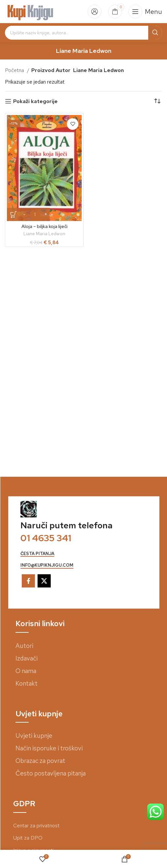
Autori (24, 646)
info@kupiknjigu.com (47, 565)
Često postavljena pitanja (51, 773)
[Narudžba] (157, 101)
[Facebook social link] (28, 581)
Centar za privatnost (36, 826)
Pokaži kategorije (35, 101)
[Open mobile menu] (145, 12)
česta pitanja (37, 554)
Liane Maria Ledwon (44, 234)
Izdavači (27, 658)
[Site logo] (30, 11)
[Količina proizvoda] (35, 214)
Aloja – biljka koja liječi (44, 226)
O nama (26, 671)
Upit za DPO (28, 838)
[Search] (83, 33)
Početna (15, 70)
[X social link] (44, 581)
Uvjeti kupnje (34, 736)
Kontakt (27, 683)
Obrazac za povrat (40, 761)
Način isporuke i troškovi (49, 748)
